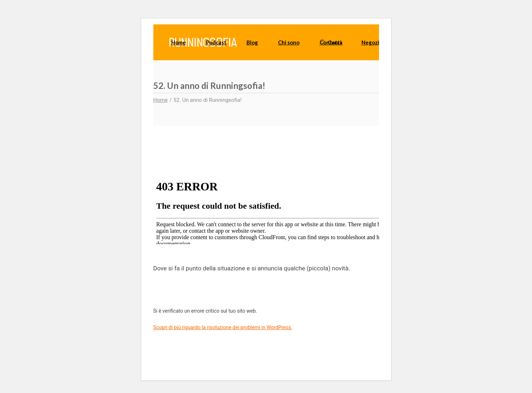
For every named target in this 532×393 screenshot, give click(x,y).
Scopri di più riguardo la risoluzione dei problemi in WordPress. (223, 327)
